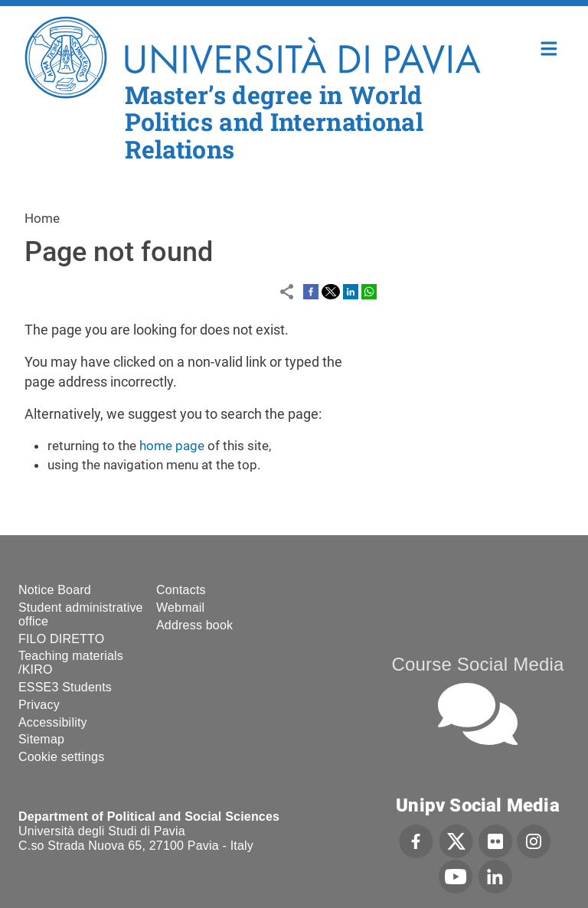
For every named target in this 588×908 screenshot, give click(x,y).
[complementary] (553, 873)
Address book (194, 625)
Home (549, 47)
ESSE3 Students (65, 687)
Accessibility (53, 722)
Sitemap (41, 739)
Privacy (39, 705)
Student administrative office (81, 614)
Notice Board (55, 590)
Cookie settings (61, 757)
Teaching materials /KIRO (71, 663)
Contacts (181, 590)
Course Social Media (477, 664)
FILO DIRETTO (61, 639)
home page (172, 446)
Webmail (180, 608)
